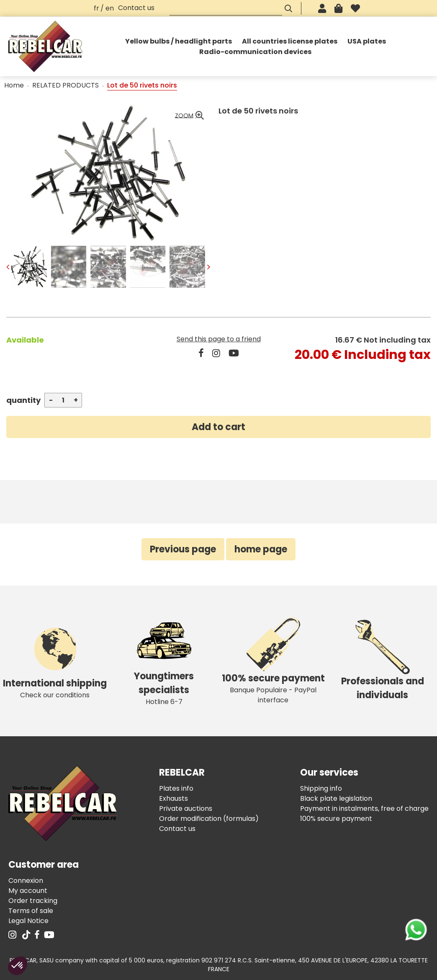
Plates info (176, 788)
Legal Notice (28, 921)
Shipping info (321, 788)
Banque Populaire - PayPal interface (273, 661)
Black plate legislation (336, 798)
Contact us (136, 8)
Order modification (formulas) (209, 819)
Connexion (26, 881)
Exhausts (174, 798)
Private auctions (186, 808)
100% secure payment (336, 819)
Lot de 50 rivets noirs (258, 111)
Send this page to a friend (219, 339)
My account (28, 891)
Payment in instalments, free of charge (364, 808)
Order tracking (33, 901)
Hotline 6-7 (164, 661)
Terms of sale (31, 911)
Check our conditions (55, 661)
